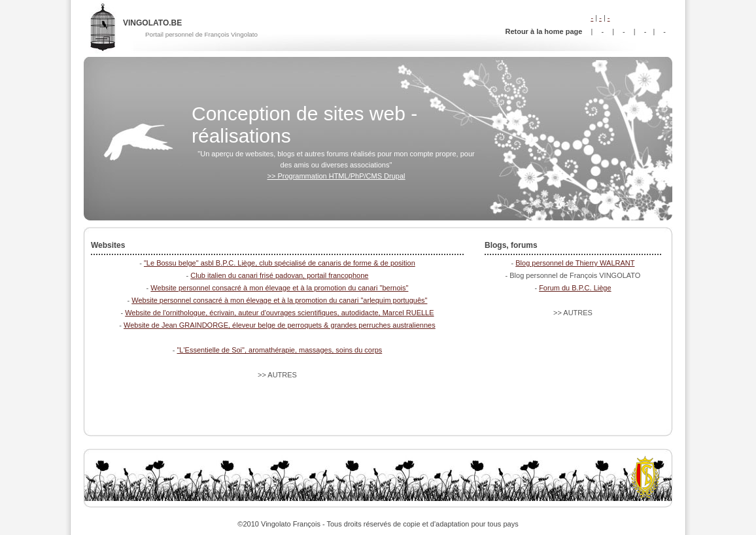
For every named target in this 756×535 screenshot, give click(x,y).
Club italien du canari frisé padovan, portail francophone (279, 275)
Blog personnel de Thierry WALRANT (575, 263)
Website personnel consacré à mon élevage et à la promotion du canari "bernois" (279, 288)
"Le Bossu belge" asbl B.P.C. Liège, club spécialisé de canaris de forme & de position (280, 263)
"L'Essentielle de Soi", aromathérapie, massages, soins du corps (279, 350)
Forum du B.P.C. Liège (575, 288)
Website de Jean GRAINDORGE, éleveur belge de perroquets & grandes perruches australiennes (280, 325)
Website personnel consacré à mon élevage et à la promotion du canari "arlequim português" (279, 300)
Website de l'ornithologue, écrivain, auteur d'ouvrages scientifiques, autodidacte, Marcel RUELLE (279, 313)
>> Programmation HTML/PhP (336, 176)
